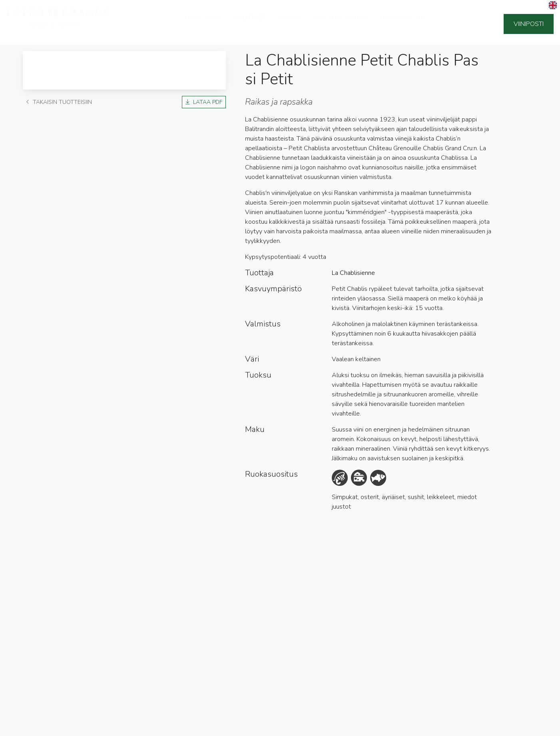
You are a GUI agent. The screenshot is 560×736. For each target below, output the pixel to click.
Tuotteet (250, 24)
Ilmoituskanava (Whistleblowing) (179, 728)
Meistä (290, 24)
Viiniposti (529, 24)
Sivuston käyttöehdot (98, 728)
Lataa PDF (204, 102)
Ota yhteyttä (403, 24)
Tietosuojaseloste (35, 728)
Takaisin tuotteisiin (59, 102)
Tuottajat (204, 24)
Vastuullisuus (341, 24)
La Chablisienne (353, 273)
